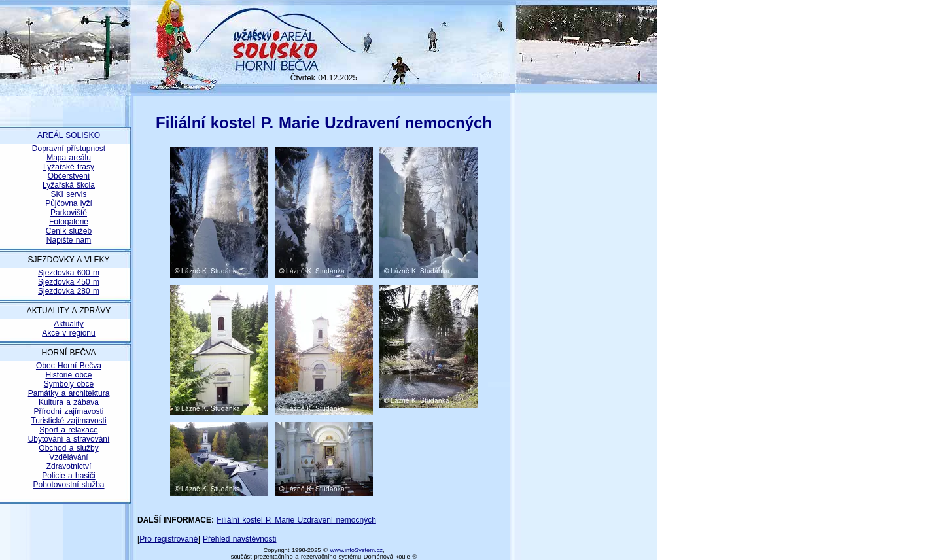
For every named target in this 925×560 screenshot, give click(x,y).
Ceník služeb (69, 231)
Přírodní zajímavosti (68, 411)
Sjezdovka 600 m (69, 273)
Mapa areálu (69, 158)
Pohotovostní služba (68, 485)
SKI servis (68, 194)
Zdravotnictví (69, 466)
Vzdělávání (68, 457)
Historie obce (68, 375)
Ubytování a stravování (69, 439)
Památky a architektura (69, 393)
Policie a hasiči (68, 476)
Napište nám (69, 240)
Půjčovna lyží (69, 203)
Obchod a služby (68, 448)
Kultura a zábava (69, 402)
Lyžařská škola (69, 185)
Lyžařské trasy (69, 167)
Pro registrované (168, 539)
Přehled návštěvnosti (239, 539)
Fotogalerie (69, 222)
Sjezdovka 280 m (69, 291)
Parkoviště (69, 213)
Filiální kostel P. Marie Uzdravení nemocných (296, 520)
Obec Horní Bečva (69, 366)
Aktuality (68, 324)
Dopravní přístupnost (69, 149)
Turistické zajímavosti (68, 421)
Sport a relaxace (68, 430)
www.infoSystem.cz (357, 550)
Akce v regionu (68, 333)
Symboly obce (69, 384)
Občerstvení (69, 176)
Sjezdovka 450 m (69, 282)
